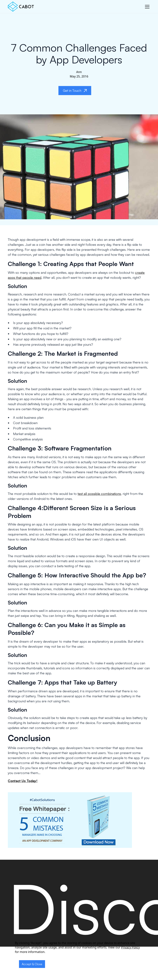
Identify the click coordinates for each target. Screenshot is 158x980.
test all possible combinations (99, 494)
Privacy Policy (130, 947)
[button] (146, 7)
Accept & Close (32, 964)
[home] (21, 7)
